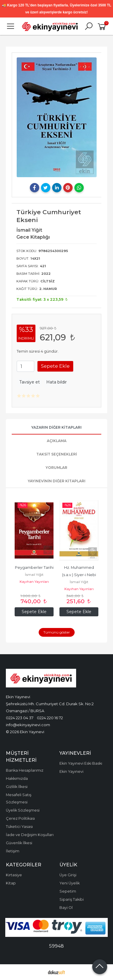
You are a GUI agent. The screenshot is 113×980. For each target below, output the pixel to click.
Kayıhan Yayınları (34, 582)
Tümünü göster (57, 632)
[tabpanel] (57, 117)
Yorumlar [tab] (56, 468)
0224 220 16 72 (50, 718)
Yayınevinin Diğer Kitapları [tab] (57, 481)
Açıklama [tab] (57, 441)
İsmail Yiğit (34, 575)
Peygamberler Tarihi (34, 568)
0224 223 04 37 (20, 718)
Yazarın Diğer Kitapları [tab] (56, 427)
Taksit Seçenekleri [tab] (57, 454)
